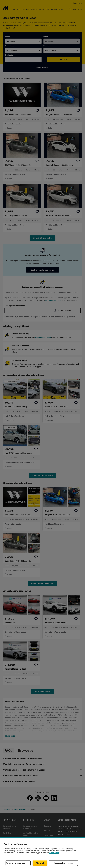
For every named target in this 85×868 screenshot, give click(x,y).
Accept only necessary (63, 863)
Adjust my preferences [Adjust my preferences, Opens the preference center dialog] (15, 863)
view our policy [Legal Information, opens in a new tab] (55, 853)
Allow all (40, 863)
